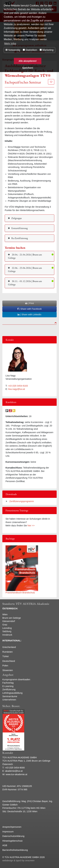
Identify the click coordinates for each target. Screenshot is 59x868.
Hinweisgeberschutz (13, 841)
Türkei (6, 656)
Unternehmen (9, 700)
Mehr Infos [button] (10, 44)
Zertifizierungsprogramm (21, 501)
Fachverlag (8, 683)
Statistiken (30, 50)
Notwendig (13, 50)
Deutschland (9, 661)
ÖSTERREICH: (10, 609)
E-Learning (8, 686)
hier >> (31, 526)
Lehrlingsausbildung (12, 693)
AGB (5, 845)
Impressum (8, 832)
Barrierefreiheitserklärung (15, 850)
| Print (29, 303)
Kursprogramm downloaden (16, 679)
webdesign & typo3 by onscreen (18, 860)
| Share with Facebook (29, 309)
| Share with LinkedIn (29, 314)
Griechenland (9, 647)
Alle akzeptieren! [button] (28, 61)
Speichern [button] (28, 68)
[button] (29, 256)
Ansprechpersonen (12, 827)
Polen (5, 666)
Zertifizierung (9, 689)
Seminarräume (10, 696)
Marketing (47, 50)
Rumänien (8, 652)
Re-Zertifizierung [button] (20, 238)
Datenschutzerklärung (13, 836)
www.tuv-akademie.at (16, 774)
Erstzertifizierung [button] (20, 228)
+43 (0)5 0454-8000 (15, 768)
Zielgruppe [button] (17, 218)
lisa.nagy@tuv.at (17, 389)
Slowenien (8, 670)
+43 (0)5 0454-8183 (18, 386)
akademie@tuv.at (14, 771)
